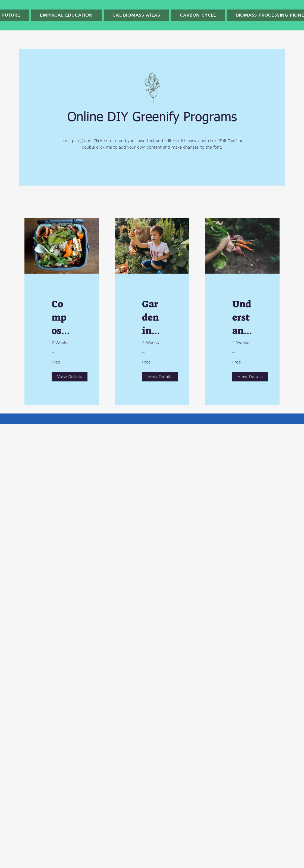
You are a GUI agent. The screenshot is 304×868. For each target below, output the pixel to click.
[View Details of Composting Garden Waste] (70, 377)
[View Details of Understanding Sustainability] (250, 377)
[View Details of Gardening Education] (160, 377)
